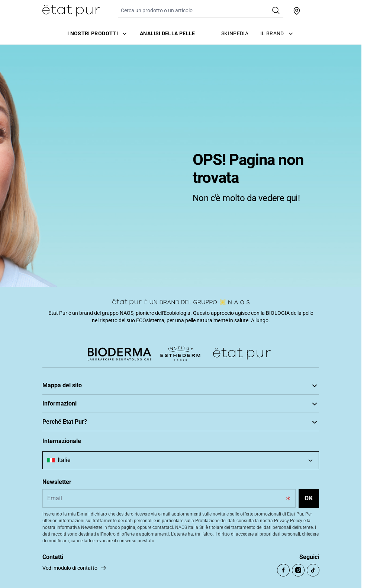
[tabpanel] (181, 165)
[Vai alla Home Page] (71, 11)
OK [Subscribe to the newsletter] (309, 498)
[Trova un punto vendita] (297, 11)
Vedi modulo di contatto (70, 568)
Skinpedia (235, 33)
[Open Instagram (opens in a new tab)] (298, 570)
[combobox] (181, 460)
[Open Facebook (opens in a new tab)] (283, 570)
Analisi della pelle (168, 33)
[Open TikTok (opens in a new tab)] (313, 570)
